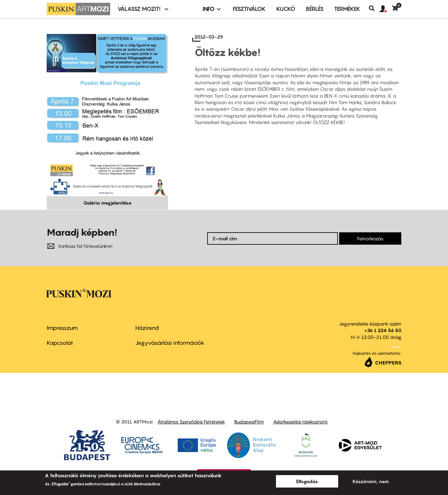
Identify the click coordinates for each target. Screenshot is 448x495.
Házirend (147, 328)
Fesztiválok (249, 9)
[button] (386, 9)
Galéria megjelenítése (107, 203)
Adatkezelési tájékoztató (300, 422)
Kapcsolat (60, 343)
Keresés (374, 8)
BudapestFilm (249, 422)
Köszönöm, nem (371, 481)
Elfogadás (307, 481)
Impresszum (62, 328)
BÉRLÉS (315, 9)
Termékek (347, 9)
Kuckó (286, 9)
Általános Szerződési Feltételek (191, 422)
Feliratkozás (370, 238)
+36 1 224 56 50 (383, 330)
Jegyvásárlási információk (170, 343)
